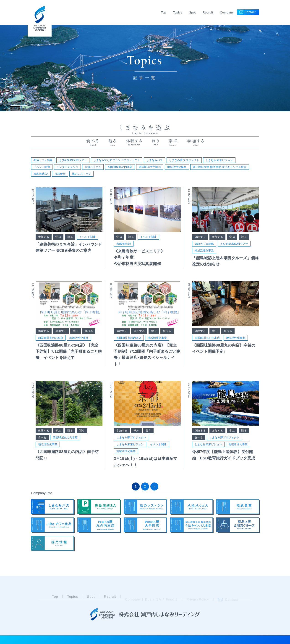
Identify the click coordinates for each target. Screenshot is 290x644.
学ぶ (58, 238)
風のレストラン (81, 174)
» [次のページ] (154, 486)
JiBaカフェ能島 (43, 160)
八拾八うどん (93, 167)
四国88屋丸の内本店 (120, 167)
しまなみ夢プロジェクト (184, 160)
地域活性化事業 (177, 167)
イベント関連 (42, 167)
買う (82, 432)
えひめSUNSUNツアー (73, 160)
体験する (200, 238)
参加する (44, 238)
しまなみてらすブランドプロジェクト (117, 160)
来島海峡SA (41, 174)
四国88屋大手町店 (150, 167)
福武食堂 (60, 174)
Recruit (208, 12)
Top (163, 12)
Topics (178, 12)
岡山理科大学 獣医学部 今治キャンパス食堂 (220, 167)
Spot (192, 12)
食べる (89, 332)
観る (70, 238)
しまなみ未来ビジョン (219, 160)
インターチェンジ (67, 167)
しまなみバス (154, 160)
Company (227, 12)
